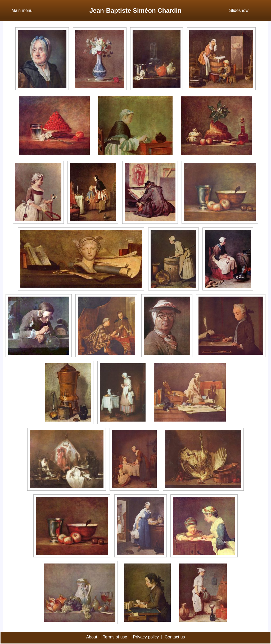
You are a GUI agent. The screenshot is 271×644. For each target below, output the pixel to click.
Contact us (175, 637)
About (92, 637)
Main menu (22, 10)
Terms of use (115, 637)
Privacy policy (146, 637)
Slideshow (239, 10)
